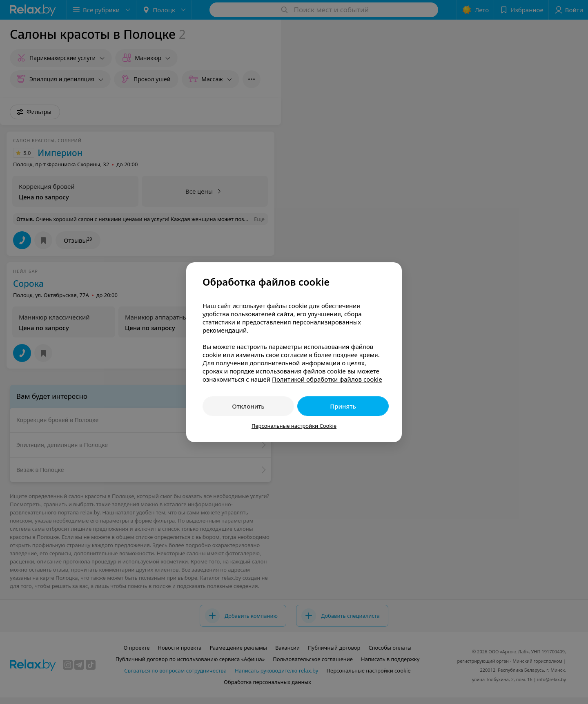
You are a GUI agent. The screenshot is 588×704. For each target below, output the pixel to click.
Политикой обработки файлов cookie (327, 379)
